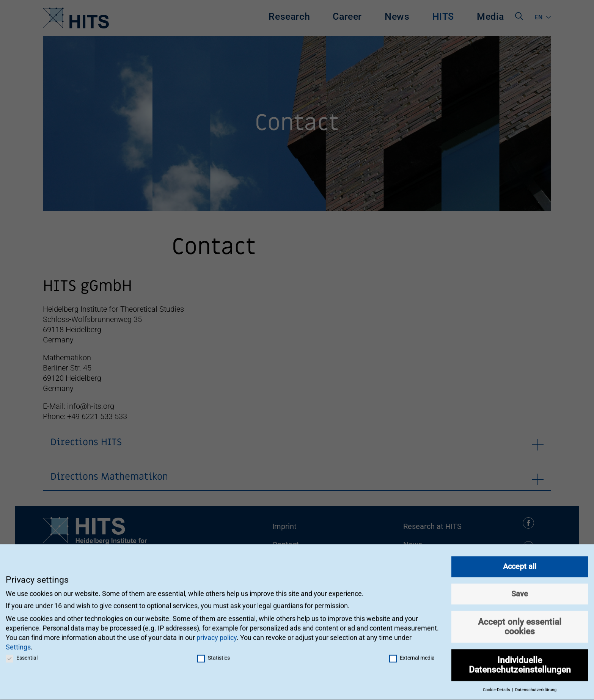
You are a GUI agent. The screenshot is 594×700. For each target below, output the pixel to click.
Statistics (214, 654)
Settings (18, 644)
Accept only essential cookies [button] (520, 623)
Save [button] (520, 590)
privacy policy (217, 634)
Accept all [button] (520, 563)
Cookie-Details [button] (497, 687)
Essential (22, 654)
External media (412, 654)
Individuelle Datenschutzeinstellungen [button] (520, 662)
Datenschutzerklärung (536, 687)
